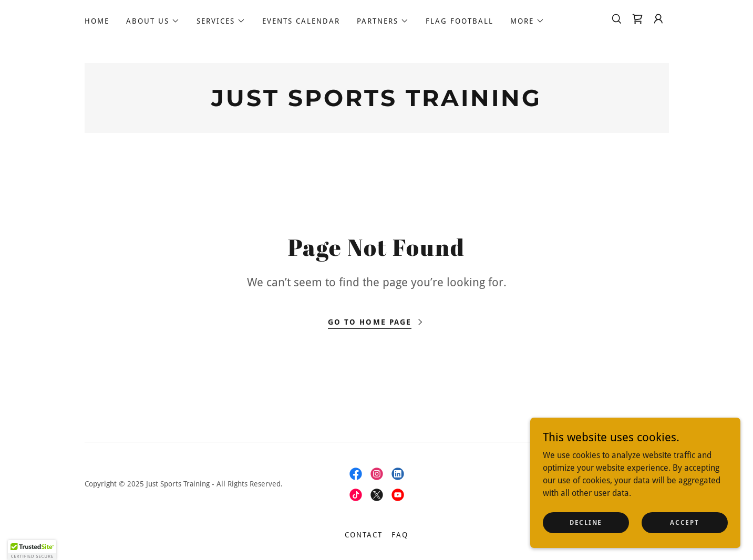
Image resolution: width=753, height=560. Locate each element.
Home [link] (97, 21)
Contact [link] (364, 535)
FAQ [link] (400, 535)
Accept (684, 522)
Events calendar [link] (301, 21)
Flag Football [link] (460, 21)
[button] (153, 21)
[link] (637, 19)
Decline (586, 522)
